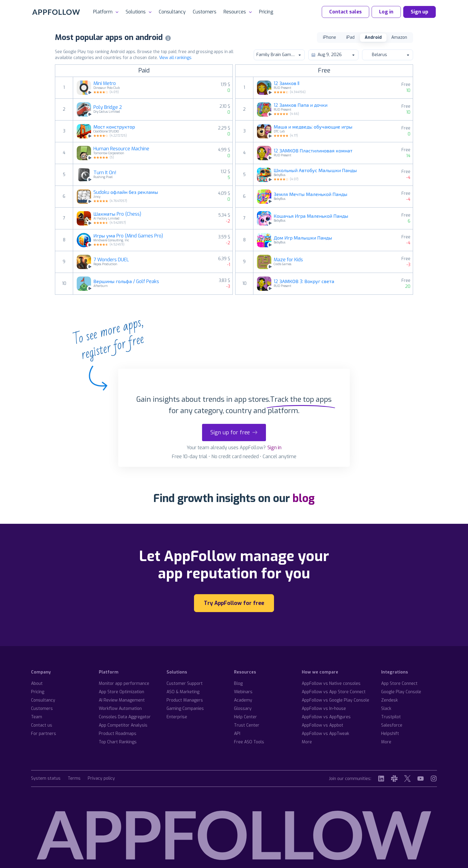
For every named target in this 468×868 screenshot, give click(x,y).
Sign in (274, 448)
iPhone (330, 37)
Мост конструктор (114, 127)
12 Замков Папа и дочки (301, 105)
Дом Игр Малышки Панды (303, 238)
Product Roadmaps (118, 734)
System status (46, 779)
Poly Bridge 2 (108, 107)
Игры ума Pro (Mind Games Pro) (128, 236)
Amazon (399, 37)
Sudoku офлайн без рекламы (126, 192)
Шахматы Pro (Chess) (117, 214)
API (237, 734)
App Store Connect (399, 684)
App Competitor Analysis (123, 725)
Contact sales (345, 12)
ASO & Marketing (183, 692)
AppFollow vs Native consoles (331, 684)
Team (37, 717)
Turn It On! (105, 173)
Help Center (245, 717)
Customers (205, 12)
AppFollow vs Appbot (322, 725)
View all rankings (175, 58)
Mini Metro (105, 84)
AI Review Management (122, 700)
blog (304, 498)
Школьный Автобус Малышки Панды (315, 171)
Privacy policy (101, 779)
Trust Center (247, 725)
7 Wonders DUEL (111, 260)
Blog (238, 684)
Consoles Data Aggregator (125, 717)
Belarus (387, 55)
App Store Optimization (121, 692)
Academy (243, 700)
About (37, 684)
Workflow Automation (120, 709)
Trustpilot (391, 717)
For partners (44, 734)
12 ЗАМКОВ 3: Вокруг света (304, 282)
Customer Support (185, 684)
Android (373, 37)
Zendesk (390, 700)
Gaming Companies (185, 709)
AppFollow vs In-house (324, 709)
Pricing (266, 12)
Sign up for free (234, 433)
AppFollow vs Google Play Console (335, 700)
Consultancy (172, 12)
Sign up (419, 12)
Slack (386, 709)
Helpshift (390, 734)
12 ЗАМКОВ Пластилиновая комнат (313, 151)
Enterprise (177, 717)
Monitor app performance (124, 684)
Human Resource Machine (121, 149)
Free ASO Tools (249, 742)
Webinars (243, 692)
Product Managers (185, 700)
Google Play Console (401, 692)
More (307, 742)
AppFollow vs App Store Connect (334, 692)
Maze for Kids (288, 260)
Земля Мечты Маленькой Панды (311, 194)
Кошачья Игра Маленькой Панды (311, 216)
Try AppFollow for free (234, 603)
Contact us (42, 725)
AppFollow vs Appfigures (326, 717)
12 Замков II (287, 84)
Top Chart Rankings (118, 742)
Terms (74, 779)
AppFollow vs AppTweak (325, 734)
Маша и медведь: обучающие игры (313, 127)
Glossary (243, 709)
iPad (350, 37)
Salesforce (392, 725)
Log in (386, 12)
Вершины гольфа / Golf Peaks (126, 282)
